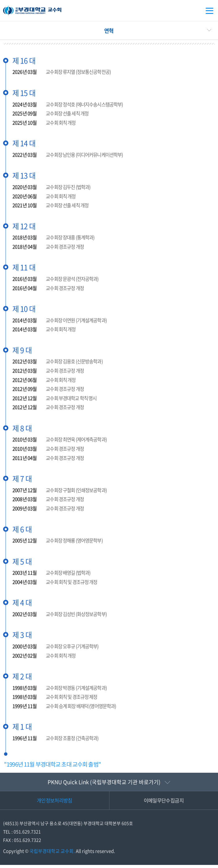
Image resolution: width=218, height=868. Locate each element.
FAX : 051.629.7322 (22, 843)
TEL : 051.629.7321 (22, 835)
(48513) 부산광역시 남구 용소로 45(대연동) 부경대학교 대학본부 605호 (68, 826)
